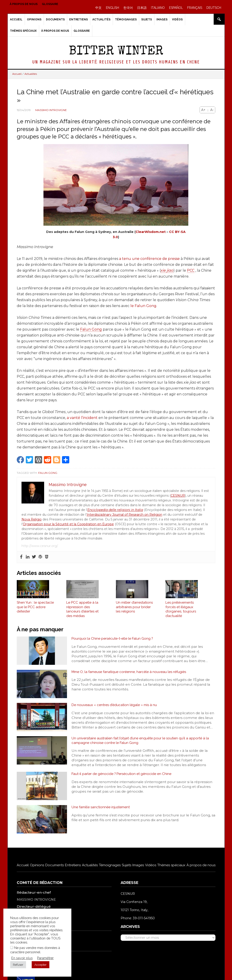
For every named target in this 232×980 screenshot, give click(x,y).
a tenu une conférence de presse (149, 259)
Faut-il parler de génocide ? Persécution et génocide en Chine (123, 778)
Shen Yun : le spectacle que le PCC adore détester (35, 610)
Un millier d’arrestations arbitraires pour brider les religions (134, 610)
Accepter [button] (41, 965)
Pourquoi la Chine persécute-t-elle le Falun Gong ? (114, 642)
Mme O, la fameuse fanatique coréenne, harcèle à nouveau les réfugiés (130, 675)
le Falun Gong (143, 306)
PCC (191, 270)
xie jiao (167, 270)
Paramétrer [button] (45, 958)
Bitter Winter (116, 52)
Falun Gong (91, 329)
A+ (203, 110)
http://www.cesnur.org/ (40, 546)
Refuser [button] (18, 965)
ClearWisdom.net (151, 232)
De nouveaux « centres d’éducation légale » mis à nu (115, 708)
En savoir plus (22, 958)
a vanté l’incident (82, 418)
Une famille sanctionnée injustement (102, 812)
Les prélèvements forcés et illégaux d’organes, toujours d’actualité (181, 612)
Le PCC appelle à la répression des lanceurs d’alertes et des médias (82, 612)
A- (212, 110)
